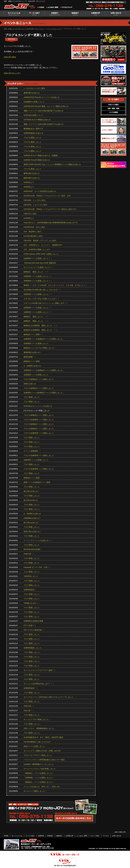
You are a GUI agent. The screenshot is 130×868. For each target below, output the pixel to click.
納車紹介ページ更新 (32, 361)
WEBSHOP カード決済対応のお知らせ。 (41, 191)
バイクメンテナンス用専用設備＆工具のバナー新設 (44, 760)
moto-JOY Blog (10, 57)
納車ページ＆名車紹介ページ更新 (37, 482)
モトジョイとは (14, 14)
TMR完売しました (31, 576)
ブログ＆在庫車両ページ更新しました (39, 420)
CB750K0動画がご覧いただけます (37, 742)
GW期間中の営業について (34, 102)
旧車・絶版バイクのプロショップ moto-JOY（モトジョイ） (24, 29)
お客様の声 (96, 14)
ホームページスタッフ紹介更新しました (40, 769)
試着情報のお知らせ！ (32, 518)
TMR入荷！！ (29, 554)
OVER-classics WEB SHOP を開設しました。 (42, 254)
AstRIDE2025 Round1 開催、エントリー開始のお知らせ (46, 106)
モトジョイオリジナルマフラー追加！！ (40, 670)
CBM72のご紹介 (30, 214)
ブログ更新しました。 (32, 402)
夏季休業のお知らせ (32, 93)
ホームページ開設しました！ (35, 791)
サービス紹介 (34, 14)
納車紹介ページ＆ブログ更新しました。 (40, 348)
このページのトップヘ (119, 832)
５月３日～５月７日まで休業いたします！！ (41, 299)
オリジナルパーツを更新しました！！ (39, 267)
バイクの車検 (113, 112)
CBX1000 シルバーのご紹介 (35, 205)
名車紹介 (55, 14)
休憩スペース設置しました (34, 746)
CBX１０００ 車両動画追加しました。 (40, 728)
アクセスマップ (66, 8)
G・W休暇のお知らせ (32, 366)
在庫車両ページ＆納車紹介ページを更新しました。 (44, 339)
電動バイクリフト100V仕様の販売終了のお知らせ (44, 111)
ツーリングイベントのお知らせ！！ (38, 540)
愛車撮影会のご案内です (33, 129)
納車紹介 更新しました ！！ (36, 272)
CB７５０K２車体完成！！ (34, 630)
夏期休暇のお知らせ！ (32, 352)
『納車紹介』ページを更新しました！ (39, 773)
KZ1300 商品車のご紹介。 (34, 236)
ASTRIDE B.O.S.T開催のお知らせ (37, 120)
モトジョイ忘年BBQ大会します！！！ (39, 684)
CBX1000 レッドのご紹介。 (35, 200)
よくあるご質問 (53, 8)
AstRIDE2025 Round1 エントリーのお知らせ (42, 97)
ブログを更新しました (32, 138)
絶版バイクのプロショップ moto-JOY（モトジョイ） (20, 7)
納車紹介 (75, 14)
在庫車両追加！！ (31, 688)
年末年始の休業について (33, 115)
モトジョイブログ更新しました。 (37, 719)
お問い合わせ (116, 14)
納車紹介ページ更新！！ (33, 334)
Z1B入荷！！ (29, 710)
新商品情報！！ (30, 357)
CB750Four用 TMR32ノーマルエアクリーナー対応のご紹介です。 (51, 209)
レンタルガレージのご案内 (34, 88)
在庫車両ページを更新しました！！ (38, 258)
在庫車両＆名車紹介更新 (33, 621)
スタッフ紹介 (95, 836)
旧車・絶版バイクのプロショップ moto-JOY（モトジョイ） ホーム (41, 8)
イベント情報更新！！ (32, 451)
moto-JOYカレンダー (12, 73)
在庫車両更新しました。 (33, 648)
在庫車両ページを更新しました (36, 343)
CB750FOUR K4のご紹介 (34, 227)
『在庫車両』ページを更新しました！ (39, 778)
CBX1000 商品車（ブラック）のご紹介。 (41, 240)
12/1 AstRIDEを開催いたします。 (38, 249)
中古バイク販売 (113, 105)
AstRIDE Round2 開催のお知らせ (37, 160)
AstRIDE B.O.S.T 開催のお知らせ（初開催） (41, 155)
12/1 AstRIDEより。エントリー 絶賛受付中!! (43, 245)
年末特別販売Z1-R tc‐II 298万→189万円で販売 (43, 737)
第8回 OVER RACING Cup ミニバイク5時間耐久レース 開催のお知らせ (52, 164)
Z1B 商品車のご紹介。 (33, 232)
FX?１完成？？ (30, 625)
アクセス (106, 836)
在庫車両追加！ (30, 590)
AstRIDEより (29, 182)
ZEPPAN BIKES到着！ (33, 549)
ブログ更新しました (32, 397)
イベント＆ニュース (54, 29)
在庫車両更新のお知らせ (33, 133)
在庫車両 (41, 836)
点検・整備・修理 (113, 109)
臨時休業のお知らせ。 (32, 178)
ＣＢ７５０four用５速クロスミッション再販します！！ (46, 303)
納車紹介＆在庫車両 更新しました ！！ (41, 326)
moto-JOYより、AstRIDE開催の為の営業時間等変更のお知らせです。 (52, 223)
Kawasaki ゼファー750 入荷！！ (37, 567)
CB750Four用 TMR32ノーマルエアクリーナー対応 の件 (47, 196)
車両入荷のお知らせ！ (32, 531)
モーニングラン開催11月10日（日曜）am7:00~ (42, 751)
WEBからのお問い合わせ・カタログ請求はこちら (74, 818)
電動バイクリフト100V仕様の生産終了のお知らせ (44, 124)
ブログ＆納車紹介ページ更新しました (39, 379)
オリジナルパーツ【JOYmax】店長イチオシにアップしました (48, 697)
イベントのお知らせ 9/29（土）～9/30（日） (42, 787)
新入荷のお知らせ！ (32, 491)
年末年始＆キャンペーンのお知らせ (38, 406)
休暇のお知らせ (30, 384)
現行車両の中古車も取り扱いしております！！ (42, 290)
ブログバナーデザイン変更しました (38, 755)
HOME (6, 836)
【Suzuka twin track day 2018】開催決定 (40, 263)
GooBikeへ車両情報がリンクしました (39, 764)
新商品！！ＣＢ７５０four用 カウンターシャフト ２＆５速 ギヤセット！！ (55, 285)
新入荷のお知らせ (31, 500)
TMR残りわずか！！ (32, 603)
